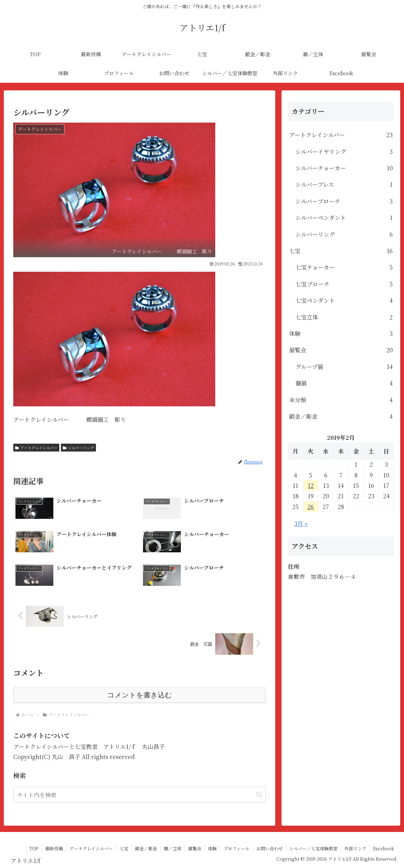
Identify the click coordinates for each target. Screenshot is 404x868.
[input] (140, 795)
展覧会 (195, 848)
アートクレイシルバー (36, 448)
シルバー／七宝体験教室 (314, 848)
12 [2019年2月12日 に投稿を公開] (311, 485)
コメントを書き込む (140, 695)
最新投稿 (54, 848)
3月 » (301, 523)
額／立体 (173, 848)
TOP (34, 848)
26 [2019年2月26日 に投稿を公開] (311, 507)
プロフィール (237, 848)
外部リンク (355, 848)
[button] (259, 795)
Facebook (384, 848)
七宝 (124, 848)
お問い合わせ (270, 848)
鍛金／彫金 (146, 848)
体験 (212, 848)
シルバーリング (78, 448)
